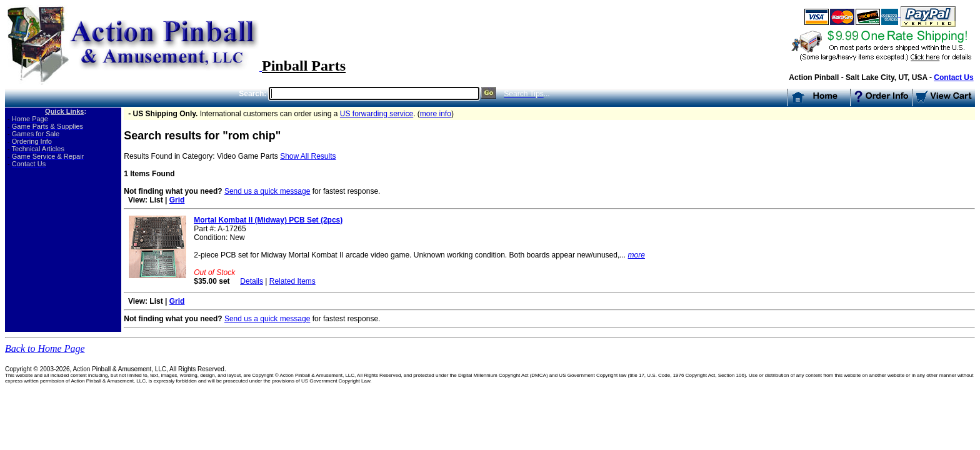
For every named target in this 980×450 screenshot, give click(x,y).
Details (252, 281)
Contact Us (953, 77)
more (637, 255)
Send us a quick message (267, 191)
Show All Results (308, 156)
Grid (177, 200)
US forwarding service (377, 114)
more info (436, 114)
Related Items (292, 281)
